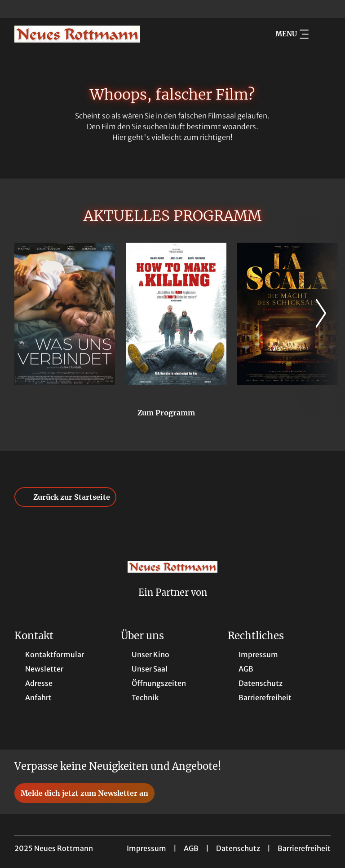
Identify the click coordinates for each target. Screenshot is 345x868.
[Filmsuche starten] (322, 34)
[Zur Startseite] (77, 34)
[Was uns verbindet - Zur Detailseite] (65, 314)
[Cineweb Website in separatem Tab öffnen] (173, 604)
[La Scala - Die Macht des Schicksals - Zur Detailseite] (287, 314)
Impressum (146, 848)
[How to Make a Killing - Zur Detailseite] (176, 314)
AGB (191, 848)
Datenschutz (238, 848)
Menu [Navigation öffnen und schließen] (292, 34)
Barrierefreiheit (304, 848)
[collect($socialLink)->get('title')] (16, 9)
